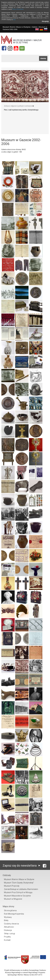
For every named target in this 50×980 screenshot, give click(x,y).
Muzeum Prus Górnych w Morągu (18, 892)
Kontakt (7, 940)
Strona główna (10, 911)
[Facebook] (4, 48)
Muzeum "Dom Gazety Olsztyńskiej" (19, 883)
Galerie (35, 27)
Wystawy (8, 917)
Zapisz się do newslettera (22, 866)
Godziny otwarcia (11, 924)
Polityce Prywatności (18, 9)
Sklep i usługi (9, 934)
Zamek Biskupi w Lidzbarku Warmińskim (21, 889)
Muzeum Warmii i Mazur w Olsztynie (16, 27)
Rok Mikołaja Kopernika (14, 914)
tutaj (14, 20)
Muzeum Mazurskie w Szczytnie (17, 896)
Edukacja (8, 930)
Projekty (7, 937)
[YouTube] (16, 48)
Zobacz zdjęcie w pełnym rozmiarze (19, 106)
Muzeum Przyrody (12, 886)
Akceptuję (45, 21)
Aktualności (9, 927)
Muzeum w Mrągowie (13, 899)
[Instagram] (10, 48)
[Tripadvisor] (22, 48)
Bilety (6, 920)
